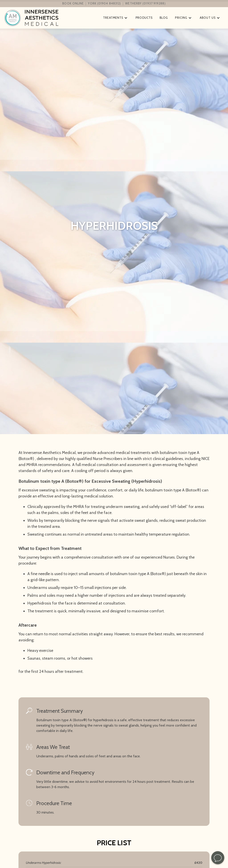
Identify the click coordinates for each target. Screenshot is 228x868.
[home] (50, 18)
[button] (116, 18)
